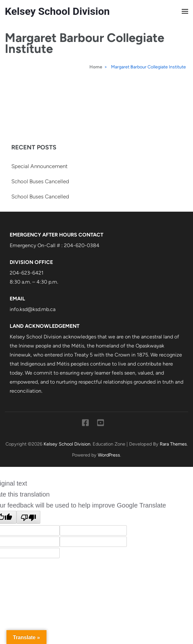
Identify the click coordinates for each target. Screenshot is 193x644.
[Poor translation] (28, 517)
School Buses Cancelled (40, 181)
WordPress (109, 455)
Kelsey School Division (57, 11)
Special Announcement (39, 166)
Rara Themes (173, 444)
